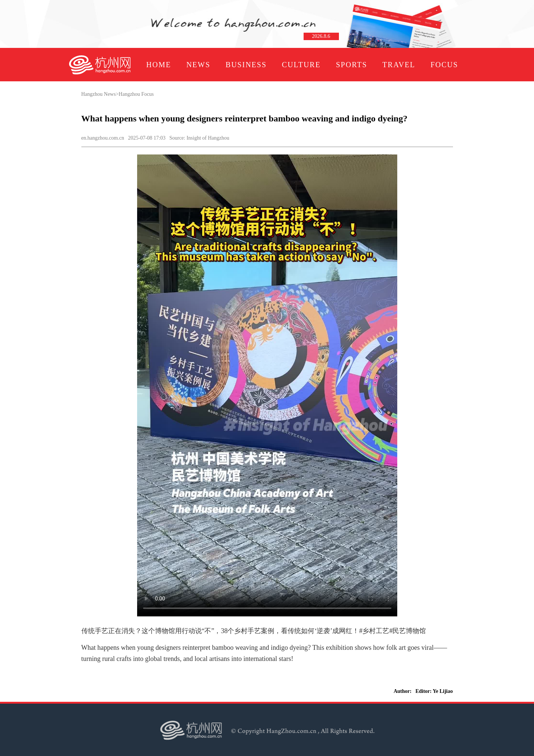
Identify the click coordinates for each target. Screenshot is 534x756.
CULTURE (301, 65)
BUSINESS (246, 65)
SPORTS (352, 65)
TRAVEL (399, 65)
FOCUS (444, 65)
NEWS (198, 65)
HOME (159, 65)
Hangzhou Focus (136, 94)
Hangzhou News (99, 94)
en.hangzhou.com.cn (103, 138)
